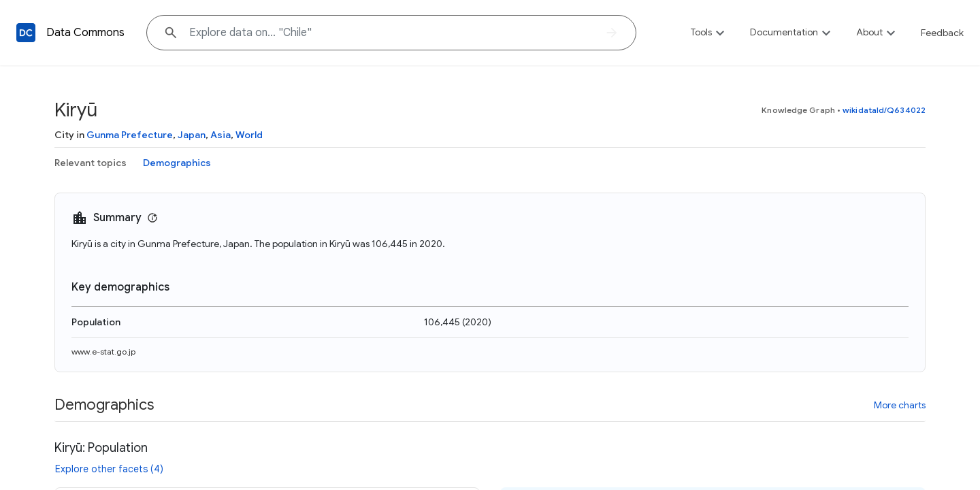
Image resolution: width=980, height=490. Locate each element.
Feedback (942, 33)
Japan (192, 135)
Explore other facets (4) (109, 469)
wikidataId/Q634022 (884, 110)
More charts (900, 405)
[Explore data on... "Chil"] (391, 33)
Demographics (177, 163)
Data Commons (85, 33)
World (249, 135)
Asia (220, 135)
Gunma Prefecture (130, 135)
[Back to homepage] (26, 33)
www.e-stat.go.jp (103, 352)
